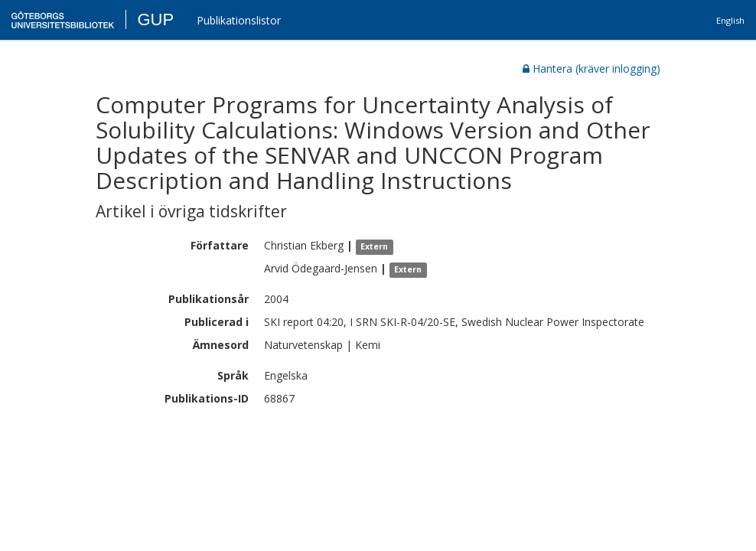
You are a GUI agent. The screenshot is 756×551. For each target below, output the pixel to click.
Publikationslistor (239, 20)
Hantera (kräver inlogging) (591, 68)
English (730, 20)
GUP (155, 20)
